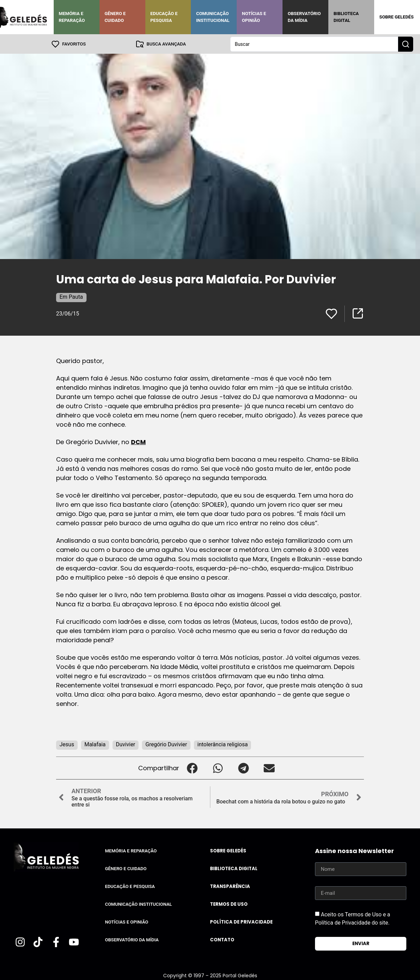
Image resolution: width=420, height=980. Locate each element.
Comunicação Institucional (213, 17)
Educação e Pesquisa (164, 17)
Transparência (230, 886)
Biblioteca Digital (346, 17)
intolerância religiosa (222, 744)
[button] (192, 768)
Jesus (67, 744)
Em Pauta (71, 296)
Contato (222, 939)
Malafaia (95, 744)
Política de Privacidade (241, 922)
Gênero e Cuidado (115, 17)
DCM (138, 442)
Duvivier (126, 744)
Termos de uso (229, 904)
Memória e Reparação (72, 17)
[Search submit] (406, 44)
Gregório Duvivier (166, 744)
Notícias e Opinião (254, 17)
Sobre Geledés (396, 17)
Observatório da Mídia (304, 17)
